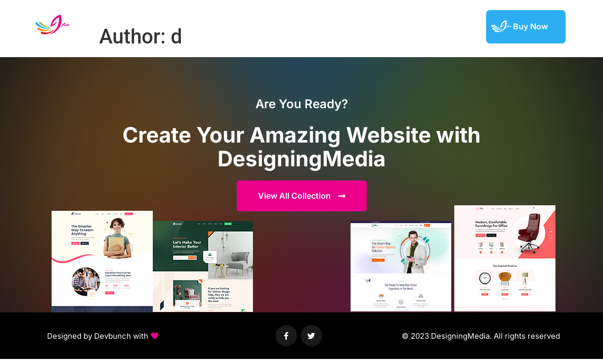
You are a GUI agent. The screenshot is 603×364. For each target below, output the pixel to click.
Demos (331, 26)
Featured (418, 26)
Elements (373, 26)
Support (460, 26)
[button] (103, 336)
